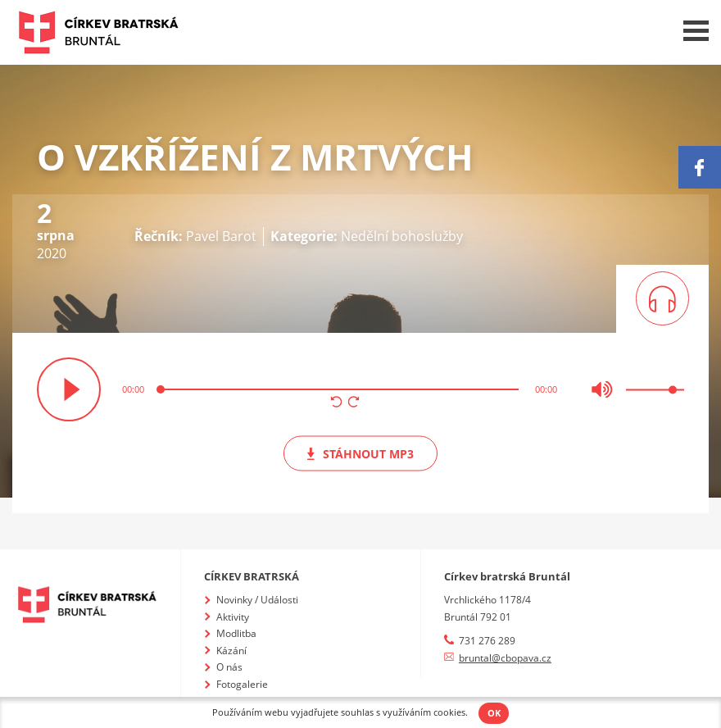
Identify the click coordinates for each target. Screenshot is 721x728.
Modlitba (236, 633)
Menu (696, 31)
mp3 (360, 453)
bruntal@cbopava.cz (505, 658)
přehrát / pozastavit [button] (69, 389)
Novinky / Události (257, 600)
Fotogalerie (242, 684)
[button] (337, 403)
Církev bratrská (252, 576)
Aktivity (233, 617)
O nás (229, 667)
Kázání (231, 651)
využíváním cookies (424, 712)
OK (494, 713)
